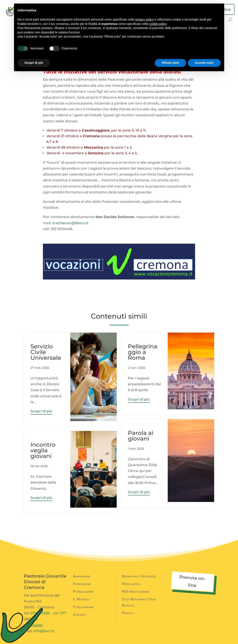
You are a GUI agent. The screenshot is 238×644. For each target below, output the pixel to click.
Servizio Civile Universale (46, 352)
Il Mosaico (81, 599)
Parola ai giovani (141, 436)
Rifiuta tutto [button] (170, 63)
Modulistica (131, 584)
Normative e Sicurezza (139, 576)
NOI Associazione (136, 591)
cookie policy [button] (158, 24)
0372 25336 (40, 613)
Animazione (81, 576)
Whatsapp (33, 625)
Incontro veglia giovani (43, 450)
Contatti (79, 615)
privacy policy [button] (145, 19)
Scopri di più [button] (34, 63)
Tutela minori (83, 607)
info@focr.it (44, 631)
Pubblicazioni (83, 591)
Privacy (128, 613)
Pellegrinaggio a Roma (143, 352)
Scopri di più (41, 411)
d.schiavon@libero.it (70, 223)
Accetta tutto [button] (204, 63)
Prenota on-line (193, 581)
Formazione (82, 584)
